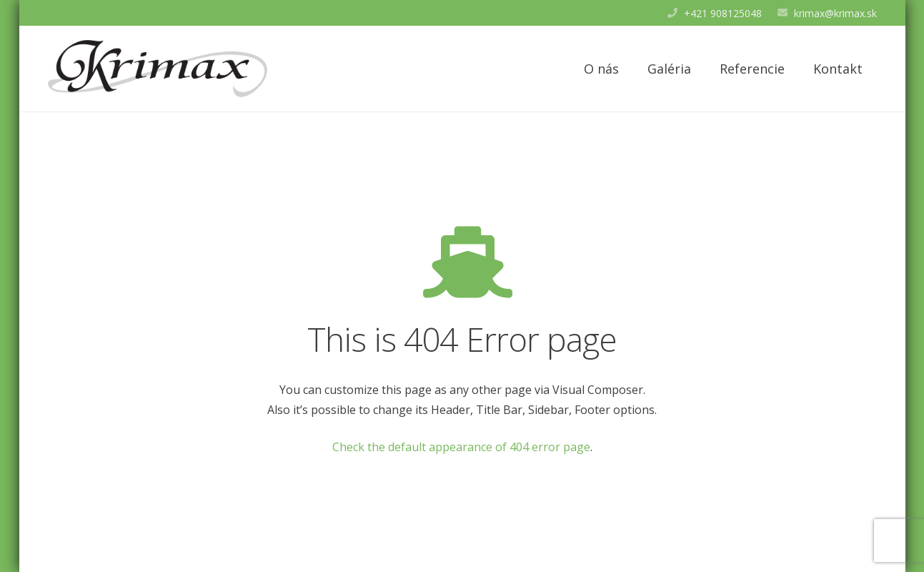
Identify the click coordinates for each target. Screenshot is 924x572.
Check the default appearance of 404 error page (461, 447)
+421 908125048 (723, 13)
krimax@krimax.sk (835, 13)
